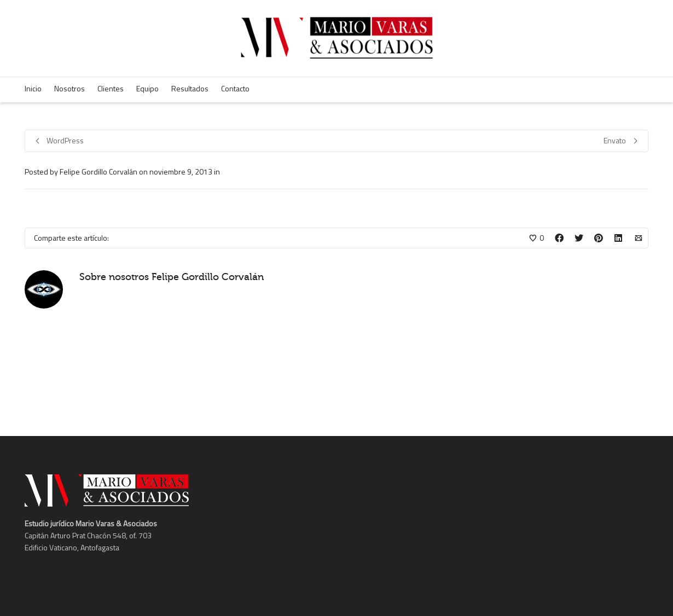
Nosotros (69, 88)
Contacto (235, 88)
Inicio (33, 88)
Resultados (190, 88)
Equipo (147, 88)
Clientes (111, 88)
